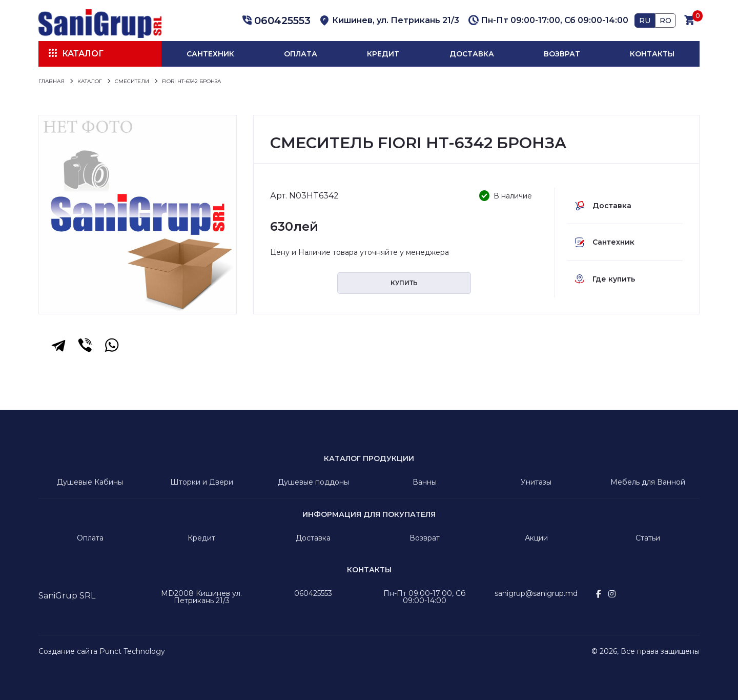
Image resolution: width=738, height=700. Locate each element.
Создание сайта (68, 651)
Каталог (83, 54)
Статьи (648, 538)
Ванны (425, 482)
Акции (536, 538)
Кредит (383, 54)
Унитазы (536, 482)
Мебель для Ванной (648, 482)
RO (665, 21)
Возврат (562, 54)
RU (645, 21)
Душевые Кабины (90, 482)
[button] (275, 21)
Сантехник (210, 54)
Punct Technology (132, 651)
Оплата (301, 54)
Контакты (652, 54)
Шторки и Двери (202, 482)
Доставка (472, 54)
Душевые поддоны (313, 482)
